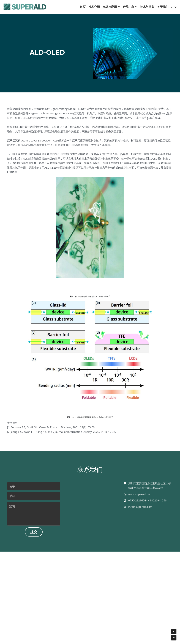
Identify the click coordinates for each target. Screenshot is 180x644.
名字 (12, 488)
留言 (12, 509)
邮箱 (12, 498)
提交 (34, 534)
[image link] (25, 7)
